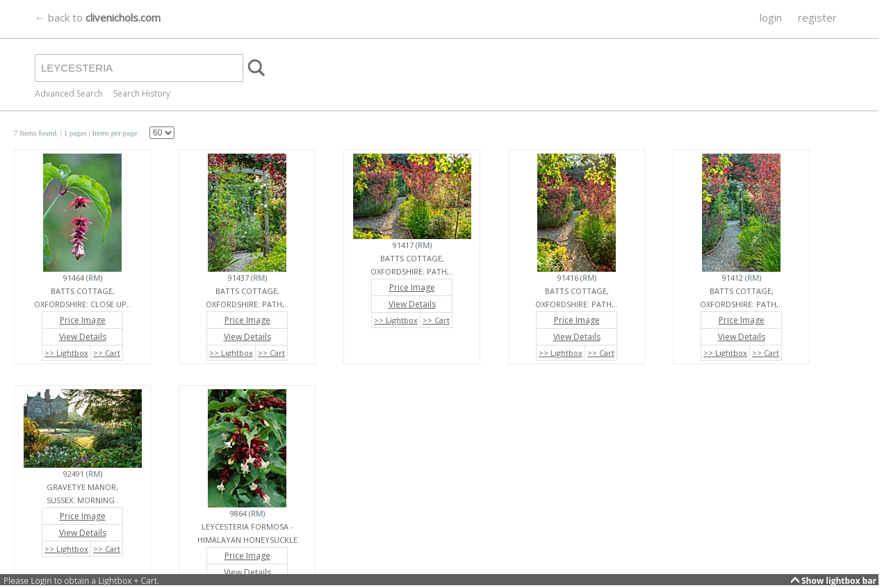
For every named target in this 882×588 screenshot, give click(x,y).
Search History (142, 93)
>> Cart (107, 353)
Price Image (83, 320)
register (817, 17)
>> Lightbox (66, 353)
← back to (98, 17)
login (771, 17)
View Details (83, 337)
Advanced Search (69, 93)
